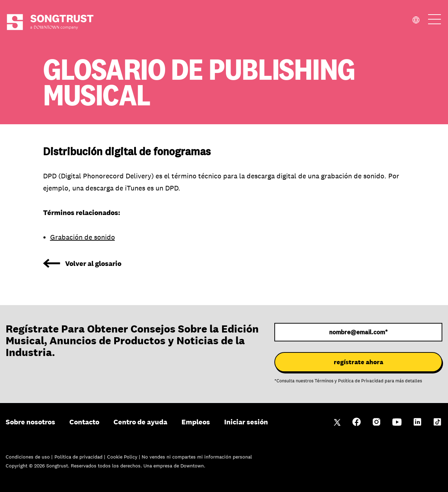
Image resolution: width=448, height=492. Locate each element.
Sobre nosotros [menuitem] (30, 422)
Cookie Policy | (124, 457)
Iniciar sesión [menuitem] (246, 422)
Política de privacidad (79, 457)
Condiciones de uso (28, 457)
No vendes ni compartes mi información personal (197, 457)
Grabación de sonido (83, 237)
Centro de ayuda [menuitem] (140, 422)
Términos (324, 381)
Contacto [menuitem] (84, 422)
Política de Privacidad (361, 381)
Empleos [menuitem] (196, 422)
